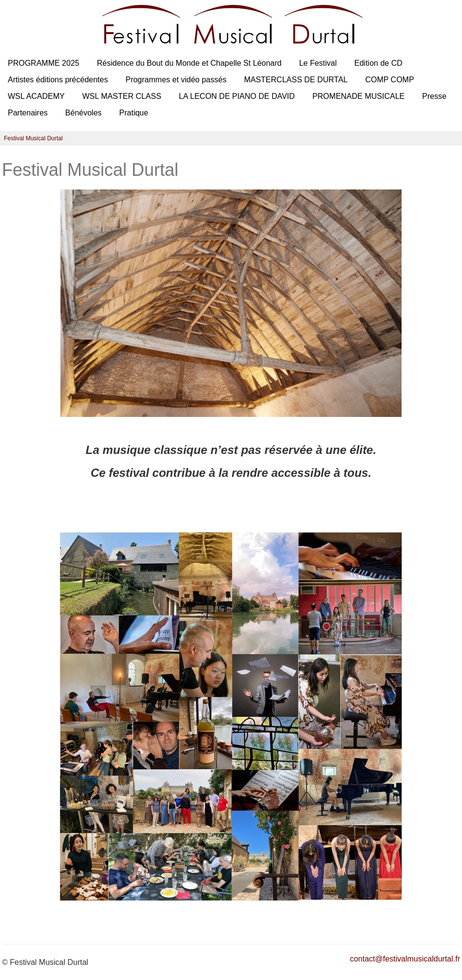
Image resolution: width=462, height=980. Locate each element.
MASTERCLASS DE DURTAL (296, 80)
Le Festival (318, 63)
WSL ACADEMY (36, 96)
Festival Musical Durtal (33, 138)
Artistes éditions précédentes (58, 80)
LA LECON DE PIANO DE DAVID (237, 96)
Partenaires (28, 113)
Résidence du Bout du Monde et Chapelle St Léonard (189, 63)
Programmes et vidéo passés (176, 80)
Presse (434, 96)
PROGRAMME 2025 (44, 63)
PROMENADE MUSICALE (358, 96)
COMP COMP (389, 80)
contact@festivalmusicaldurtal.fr (405, 959)
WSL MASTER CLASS (122, 96)
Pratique (134, 113)
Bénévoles (84, 113)
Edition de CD (378, 63)
